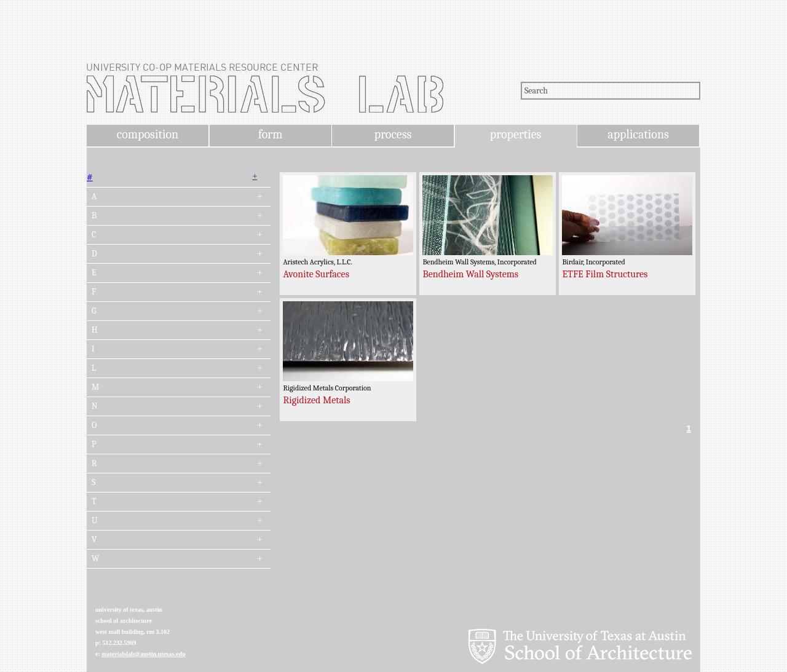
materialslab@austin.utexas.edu (144, 654)
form (271, 134)
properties (516, 134)
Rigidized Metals (316, 400)
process (393, 134)
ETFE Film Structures (605, 274)
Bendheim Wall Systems (470, 274)
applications (638, 134)
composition (148, 134)
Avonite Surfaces (316, 274)
